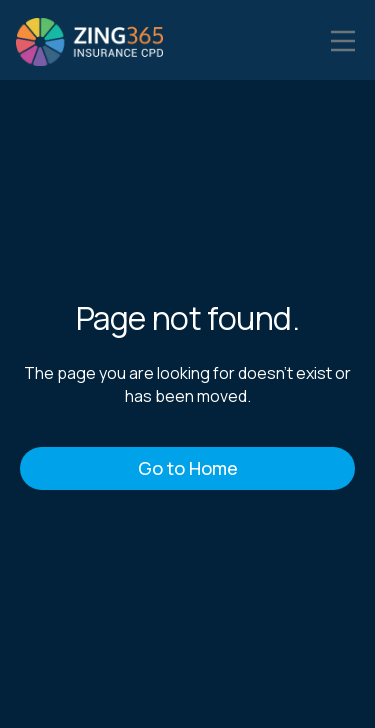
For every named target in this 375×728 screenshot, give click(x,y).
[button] (343, 40)
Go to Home (188, 468)
